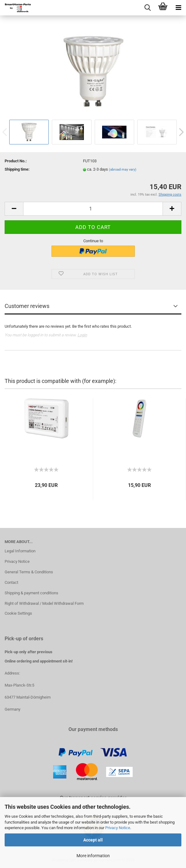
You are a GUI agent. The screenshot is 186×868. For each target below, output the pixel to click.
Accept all (93, 840)
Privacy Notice (118, 828)
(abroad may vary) (123, 170)
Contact (11, 582)
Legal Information (20, 551)
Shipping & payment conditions (31, 593)
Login (82, 335)
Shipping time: (17, 169)
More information (93, 856)
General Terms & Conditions (29, 572)
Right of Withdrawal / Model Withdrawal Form (44, 603)
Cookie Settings (18, 613)
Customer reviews (27, 306)
